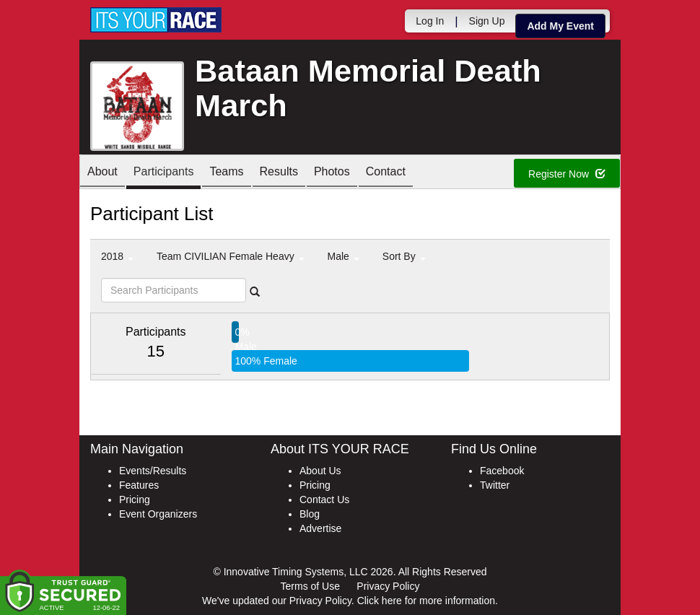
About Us (320, 471)
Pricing (135, 500)
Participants (164, 173)
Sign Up (487, 21)
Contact (386, 173)
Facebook (502, 471)
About (102, 173)
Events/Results (153, 471)
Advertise (320, 528)
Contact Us (324, 500)
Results (279, 173)
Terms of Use (310, 586)
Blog (310, 514)
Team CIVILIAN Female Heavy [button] (231, 256)
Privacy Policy (388, 586)
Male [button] (344, 256)
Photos (332, 173)
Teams (226, 173)
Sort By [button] (404, 256)
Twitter (495, 485)
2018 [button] (117, 256)
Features (139, 485)
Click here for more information (426, 601)
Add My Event (560, 26)
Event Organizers (158, 514)
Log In (430, 21)
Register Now (567, 174)
